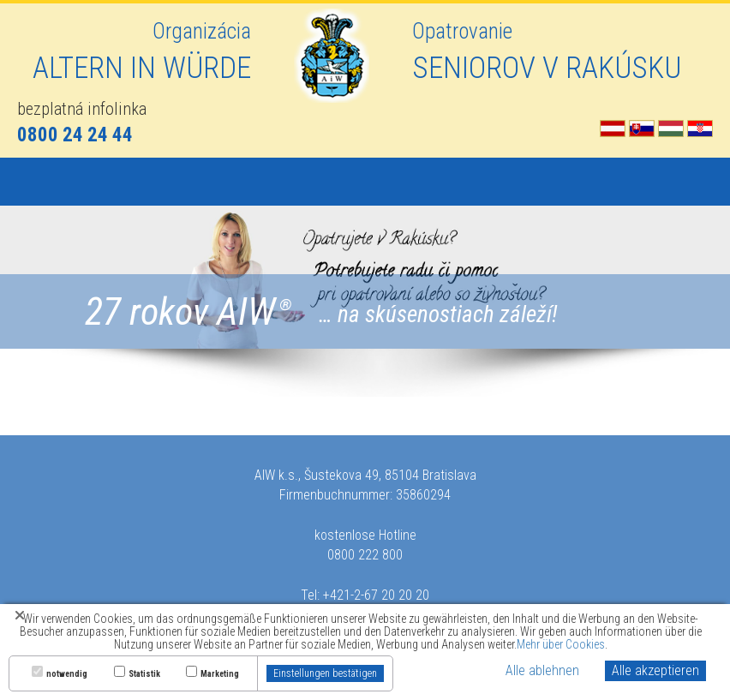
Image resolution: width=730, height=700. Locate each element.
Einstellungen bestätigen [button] (325, 673)
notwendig (67, 674)
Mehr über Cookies (561, 644)
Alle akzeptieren (655, 670)
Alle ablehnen (542, 670)
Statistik (144, 674)
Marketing (220, 674)
